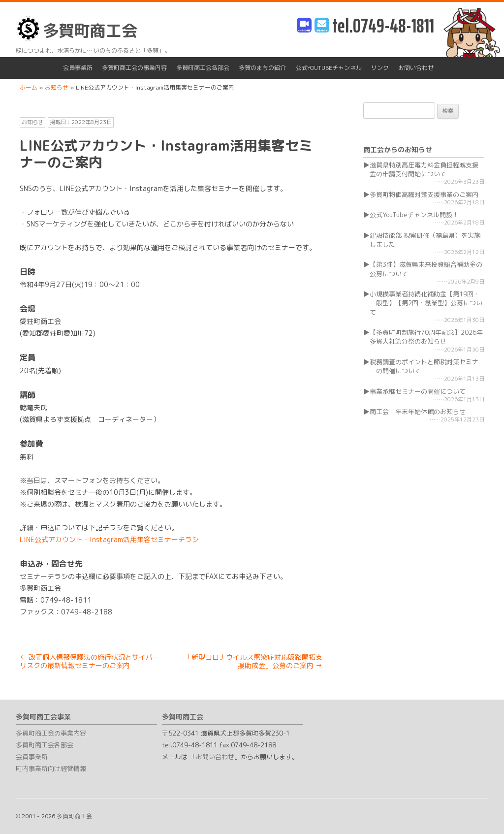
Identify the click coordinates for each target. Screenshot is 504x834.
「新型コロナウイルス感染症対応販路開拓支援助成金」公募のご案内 (253, 661)
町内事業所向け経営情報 (51, 769)
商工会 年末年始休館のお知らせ (418, 412)
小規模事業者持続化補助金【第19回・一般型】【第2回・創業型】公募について (426, 303)
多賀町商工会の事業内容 (134, 68)
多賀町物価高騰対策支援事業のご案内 (424, 194)
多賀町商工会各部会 (203, 68)
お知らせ (32, 122)
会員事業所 (78, 68)
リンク (380, 68)
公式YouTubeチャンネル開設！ (414, 215)
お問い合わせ (416, 68)
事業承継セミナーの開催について (418, 391)
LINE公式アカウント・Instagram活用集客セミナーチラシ (109, 539)
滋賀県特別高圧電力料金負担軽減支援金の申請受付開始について (424, 169)
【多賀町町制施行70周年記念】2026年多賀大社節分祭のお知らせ (426, 337)
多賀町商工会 (77, 29)
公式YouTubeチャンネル (329, 68)
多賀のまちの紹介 (262, 68)
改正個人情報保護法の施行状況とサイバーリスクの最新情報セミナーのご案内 (90, 661)
